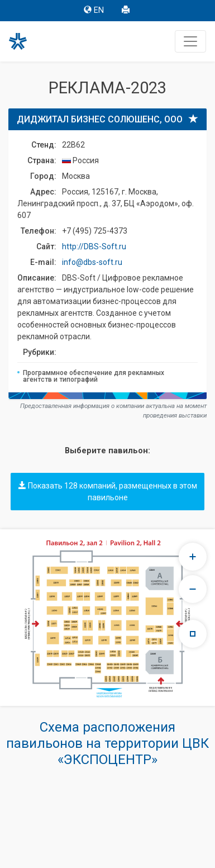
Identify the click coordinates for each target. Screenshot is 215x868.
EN (94, 10)
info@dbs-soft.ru (92, 262)
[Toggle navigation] (190, 41)
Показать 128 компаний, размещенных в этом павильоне (108, 492)
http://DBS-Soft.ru (94, 246)
